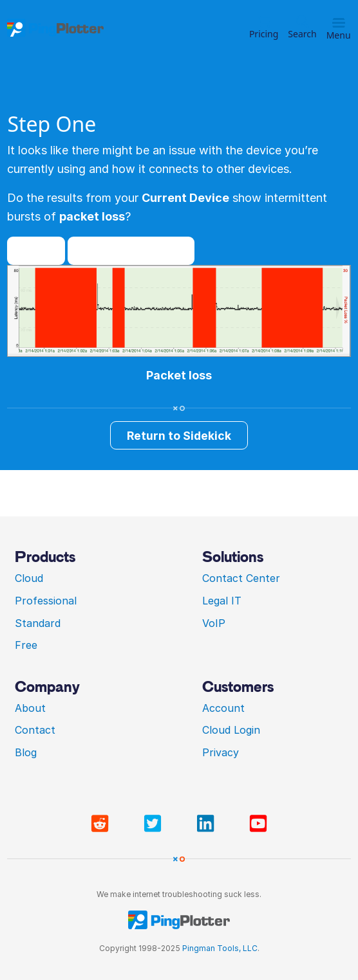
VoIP (214, 623)
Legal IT (222, 601)
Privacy (221, 752)
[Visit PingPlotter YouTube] (258, 824)
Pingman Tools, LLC (220, 948)
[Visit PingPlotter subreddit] (102, 824)
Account (223, 708)
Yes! (36, 250)
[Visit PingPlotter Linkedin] (208, 824)
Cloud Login (231, 730)
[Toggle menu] (339, 23)
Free (26, 645)
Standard (38, 623)
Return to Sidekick (179, 436)
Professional (46, 601)
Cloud (29, 578)
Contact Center (241, 578)
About (30, 708)
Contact (35, 730)
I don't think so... (131, 250)
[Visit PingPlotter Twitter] (155, 824)
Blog (26, 752)
